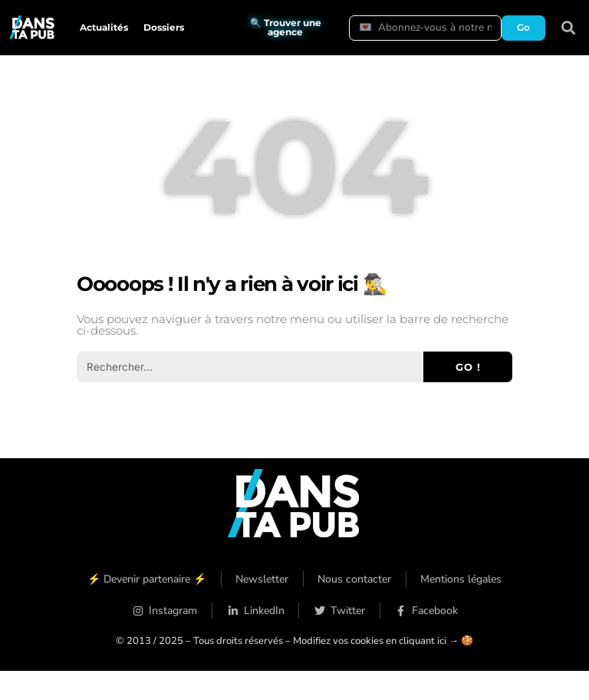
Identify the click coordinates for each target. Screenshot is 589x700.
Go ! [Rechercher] (468, 367)
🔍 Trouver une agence (286, 27)
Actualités (104, 27)
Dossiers (164, 27)
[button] (569, 28)
